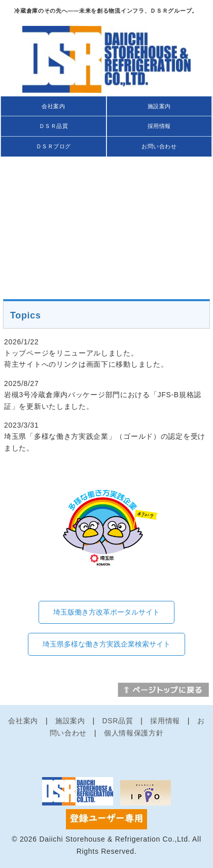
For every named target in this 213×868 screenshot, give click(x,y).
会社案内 (53, 106)
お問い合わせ (159, 146)
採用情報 (159, 126)
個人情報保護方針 (134, 733)
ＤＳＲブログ (54, 146)
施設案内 (159, 106)
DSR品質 (118, 721)
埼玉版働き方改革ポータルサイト (106, 612)
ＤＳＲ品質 (54, 126)
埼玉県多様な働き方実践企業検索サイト (106, 644)
